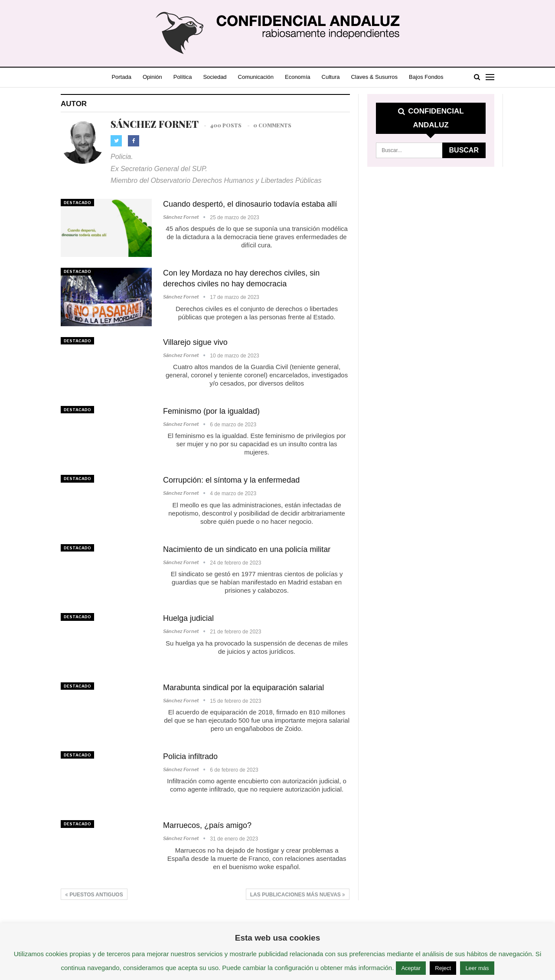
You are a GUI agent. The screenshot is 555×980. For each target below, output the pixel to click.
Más (431, 77)
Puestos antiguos (94, 895)
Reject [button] (443, 968)
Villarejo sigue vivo (195, 342)
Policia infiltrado (190, 756)
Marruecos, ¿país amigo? (207, 825)
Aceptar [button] (411, 968)
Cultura (343, 77)
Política (188, 77)
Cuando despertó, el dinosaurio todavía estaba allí (250, 204)
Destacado (77, 203)
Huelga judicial (188, 618)
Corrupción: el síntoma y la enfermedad (231, 480)
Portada (123, 77)
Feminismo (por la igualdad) (211, 411)
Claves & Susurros (389, 77)
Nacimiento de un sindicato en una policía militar (247, 549)
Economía (309, 77)
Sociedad (222, 77)
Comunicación (264, 77)
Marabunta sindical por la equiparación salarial (243, 688)
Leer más (477, 968)
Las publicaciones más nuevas (298, 895)
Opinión (155, 77)
